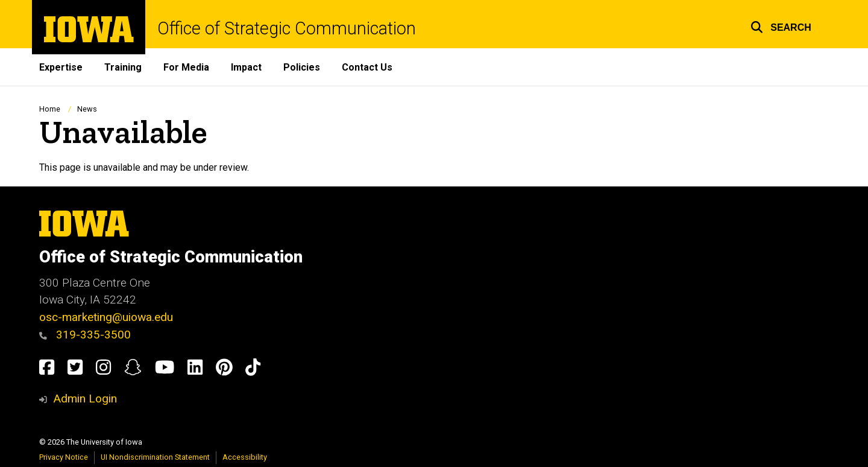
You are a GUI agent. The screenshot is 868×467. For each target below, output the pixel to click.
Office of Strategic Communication (287, 29)
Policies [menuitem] (302, 67)
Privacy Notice (64, 457)
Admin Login (85, 399)
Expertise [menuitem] (61, 67)
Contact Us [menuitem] (367, 67)
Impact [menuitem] (246, 67)
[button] (781, 26)
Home (50, 109)
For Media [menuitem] (186, 67)
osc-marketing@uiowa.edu (106, 317)
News (87, 109)
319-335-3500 (85, 335)
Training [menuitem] (123, 67)
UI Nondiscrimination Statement (155, 457)
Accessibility (245, 457)
